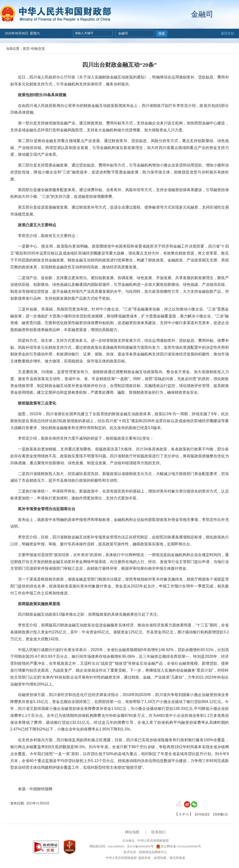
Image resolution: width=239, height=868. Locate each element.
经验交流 (38, 49)
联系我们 (158, 832)
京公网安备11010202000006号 (178, 846)
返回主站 (228, 33)
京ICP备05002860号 (140, 846)
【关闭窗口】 (220, 814)
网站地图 (132, 832)
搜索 (162, 34)
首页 (26, 49)
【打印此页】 (202, 814)
